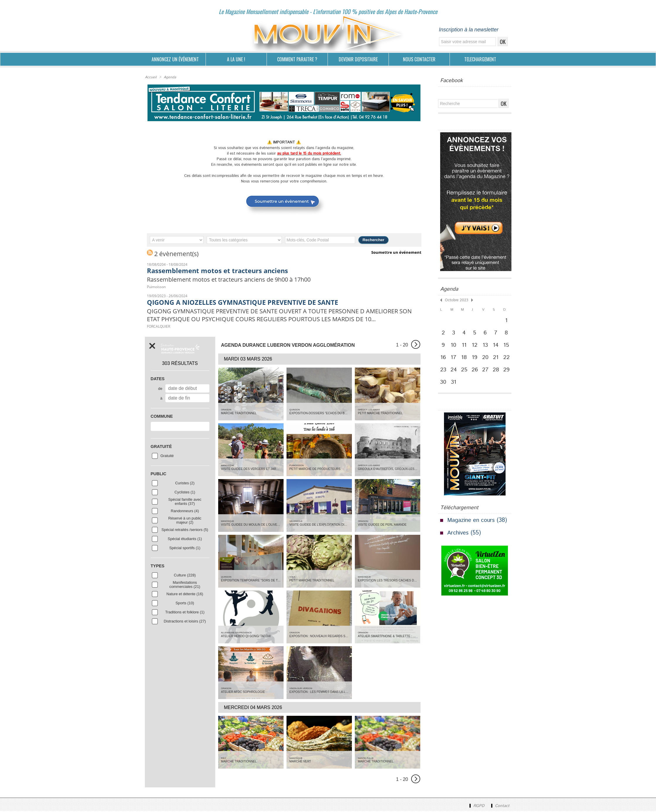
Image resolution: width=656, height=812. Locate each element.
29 (509, 372)
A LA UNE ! (236, 59)
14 (498, 346)
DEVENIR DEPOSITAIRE (358, 59)
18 (465, 359)
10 (455, 346)
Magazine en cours (472, 523)
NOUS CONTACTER (419, 59)
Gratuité (167, 457)
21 (498, 359)
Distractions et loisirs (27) (185, 622)
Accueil (151, 77)
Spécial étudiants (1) (185, 540)
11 (465, 346)
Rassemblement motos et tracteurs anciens (220, 270)
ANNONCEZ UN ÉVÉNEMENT (175, 59)
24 (455, 372)
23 (444, 372)
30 (444, 385)
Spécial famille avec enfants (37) (185, 503)
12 (476, 346)
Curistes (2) (185, 484)
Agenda (169, 77)
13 (487, 346)
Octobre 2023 (456, 300)
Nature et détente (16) (185, 595)
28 (498, 372)
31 (455, 385)
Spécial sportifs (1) (185, 549)
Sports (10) (185, 604)
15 (509, 346)
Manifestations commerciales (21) (185, 586)
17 (455, 359)
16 (444, 359)
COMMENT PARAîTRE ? (297, 59)
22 (508, 359)
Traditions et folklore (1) (185, 613)
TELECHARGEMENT (480, 59)
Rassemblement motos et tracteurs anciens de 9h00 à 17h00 (234, 280)
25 (466, 372)
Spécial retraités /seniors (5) (185, 531)
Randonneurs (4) (185, 512)
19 (476, 359)
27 (487, 372)
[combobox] (180, 427)
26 (476, 372)
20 (487, 359)
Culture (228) (185, 576)
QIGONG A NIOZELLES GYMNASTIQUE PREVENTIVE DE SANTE (247, 302)
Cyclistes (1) (185, 493)
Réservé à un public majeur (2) (185, 521)
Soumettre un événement (396, 252)
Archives (458, 536)
